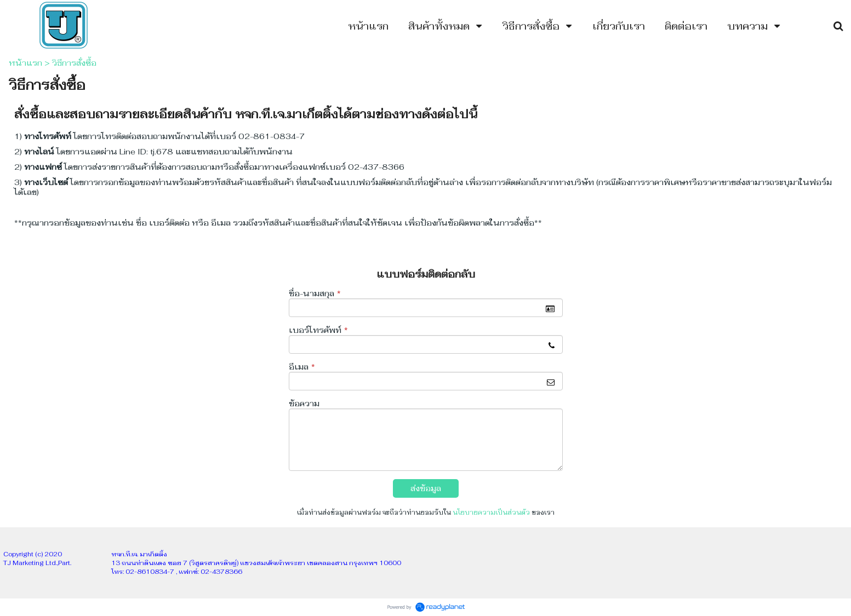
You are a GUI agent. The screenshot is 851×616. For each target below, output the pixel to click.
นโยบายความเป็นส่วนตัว (491, 513)
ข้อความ (304, 404)
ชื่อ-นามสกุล (315, 293)
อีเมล (302, 367)
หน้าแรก (25, 63)
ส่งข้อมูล (426, 488)
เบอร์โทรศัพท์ (318, 330)
